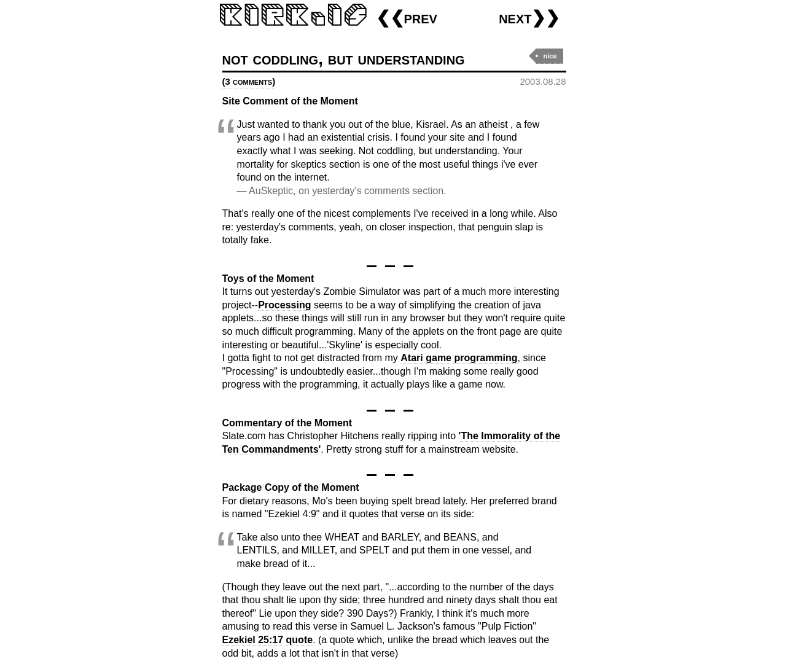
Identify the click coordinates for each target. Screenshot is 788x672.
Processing (284, 305)
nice (550, 56)
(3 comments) (249, 81)
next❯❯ (529, 18)
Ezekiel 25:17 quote (268, 640)
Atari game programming (459, 358)
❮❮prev (407, 18)
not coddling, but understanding (344, 59)
